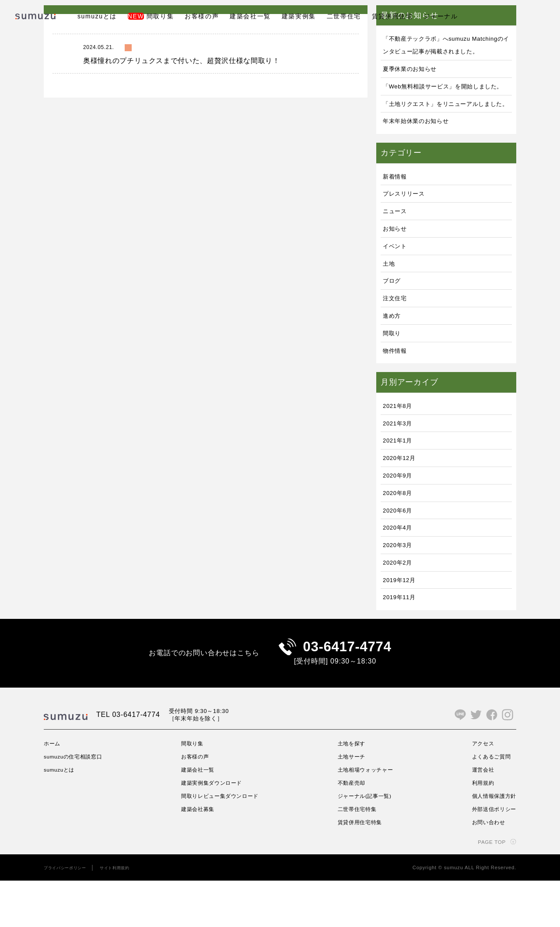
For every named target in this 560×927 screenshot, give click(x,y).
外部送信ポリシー (490, 855)
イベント (397, 283)
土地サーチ (350, 803)
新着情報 (397, 214)
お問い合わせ (484, 868)
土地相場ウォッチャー (367, 816)
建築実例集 (299, 16)
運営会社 (478, 816)
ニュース (397, 249)
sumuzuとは (97, 16)
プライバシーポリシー (70, 914)
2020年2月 (401, 600)
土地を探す (350, 790)
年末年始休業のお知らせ (423, 159)
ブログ (394, 318)
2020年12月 (403, 496)
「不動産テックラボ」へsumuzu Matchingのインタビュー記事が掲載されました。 (446, 51)
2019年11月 (403, 635)
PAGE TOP (489, 888)
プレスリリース (409, 231)
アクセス (478, 790)
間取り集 (151, 16)
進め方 (394, 353)
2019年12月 (403, 617)
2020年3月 (401, 582)
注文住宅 (397, 336)
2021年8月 (401, 443)
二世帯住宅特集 (357, 855)
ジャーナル (441, 16)
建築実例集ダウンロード (214, 829)
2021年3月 (401, 461)
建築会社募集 (198, 855)
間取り (394, 370)
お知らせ (397, 266)
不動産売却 (350, 829)
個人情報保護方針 (490, 843)
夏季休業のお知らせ (416, 81)
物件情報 (397, 388)
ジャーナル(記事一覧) (366, 843)
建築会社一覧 (250, 16)
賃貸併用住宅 (392, 16)
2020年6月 (401, 548)
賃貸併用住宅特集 (360, 868)
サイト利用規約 (127, 914)
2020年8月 (401, 530)
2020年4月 (401, 565)
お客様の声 (202, 16)
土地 (390, 301)
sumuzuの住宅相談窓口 (79, 803)
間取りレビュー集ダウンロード (224, 843)
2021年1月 (401, 478)
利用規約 (478, 829)
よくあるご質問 (487, 803)
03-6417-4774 (347, 689)
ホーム (53, 790)
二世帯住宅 (344, 16)
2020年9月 (401, 513)
